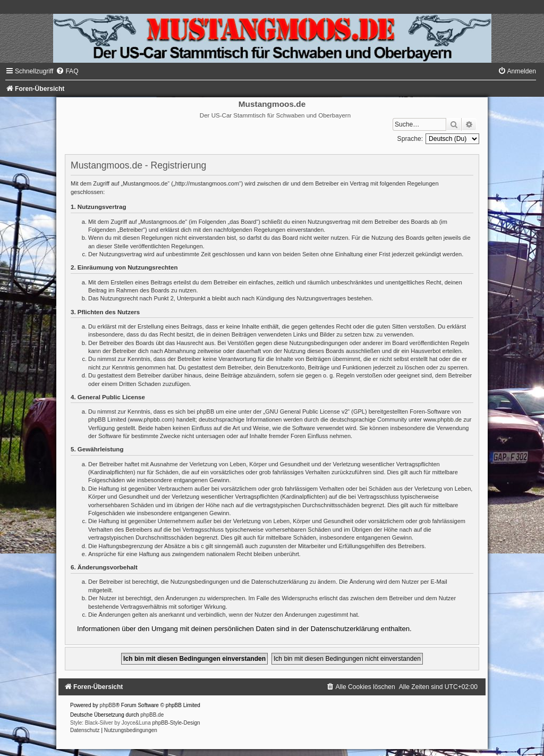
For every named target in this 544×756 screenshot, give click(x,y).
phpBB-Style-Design (176, 723)
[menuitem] (67, 71)
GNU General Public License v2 (306, 411)
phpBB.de (152, 715)
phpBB (108, 705)
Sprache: (410, 139)
